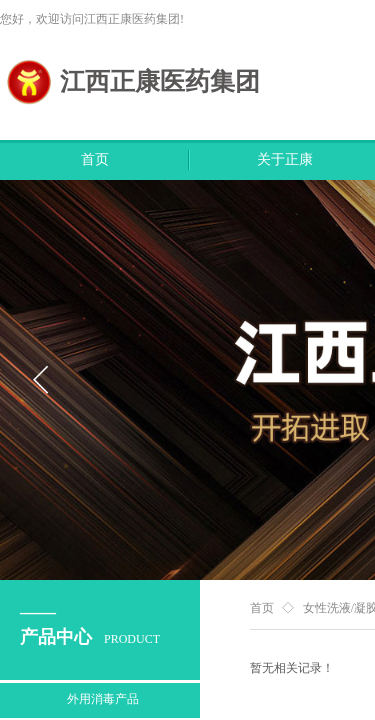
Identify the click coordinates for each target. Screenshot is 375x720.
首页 (95, 159)
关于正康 (285, 159)
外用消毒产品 (103, 699)
